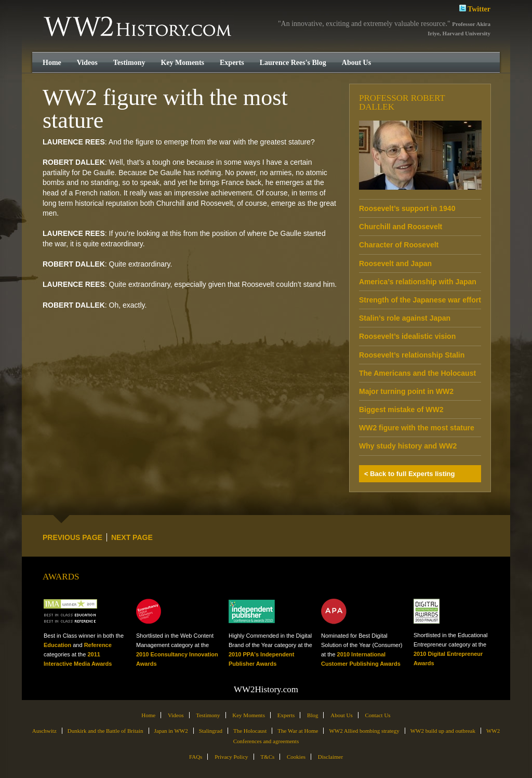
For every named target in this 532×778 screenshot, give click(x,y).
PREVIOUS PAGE (72, 537)
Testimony (129, 63)
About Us (356, 63)
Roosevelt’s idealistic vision (407, 336)
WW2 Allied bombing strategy (364, 731)
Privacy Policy (231, 757)
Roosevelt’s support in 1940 (407, 208)
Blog (312, 715)
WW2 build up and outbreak (443, 731)
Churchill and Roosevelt (401, 227)
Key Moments (182, 63)
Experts (232, 63)
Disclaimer (330, 757)
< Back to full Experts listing (409, 474)
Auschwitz (44, 731)
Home (52, 63)
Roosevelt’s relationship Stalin (412, 355)
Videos (87, 63)
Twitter (475, 8)
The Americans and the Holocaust (417, 373)
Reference (98, 645)
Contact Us (377, 715)
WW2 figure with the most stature (417, 428)
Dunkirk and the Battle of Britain (105, 731)
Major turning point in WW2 (406, 391)
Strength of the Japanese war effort (420, 300)
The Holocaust (250, 731)
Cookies (296, 757)
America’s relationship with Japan (418, 282)
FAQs (196, 757)
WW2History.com (138, 28)
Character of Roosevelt (399, 245)
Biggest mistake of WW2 (401, 410)
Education (57, 645)
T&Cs (267, 757)
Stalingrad (211, 731)
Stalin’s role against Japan (405, 318)
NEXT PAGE (132, 537)
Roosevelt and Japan (395, 263)
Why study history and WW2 (408, 446)
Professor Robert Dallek (402, 102)
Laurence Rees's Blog (293, 63)
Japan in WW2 (171, 731)
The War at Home (298, 731)
